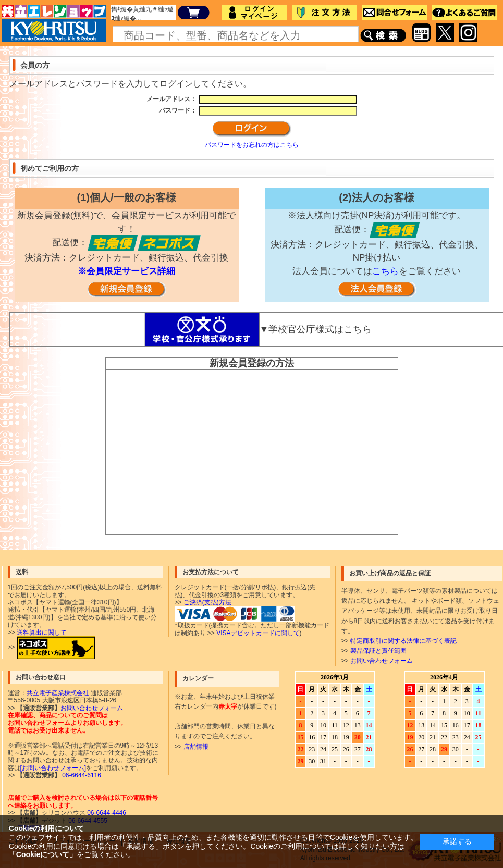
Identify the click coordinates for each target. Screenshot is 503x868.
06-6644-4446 (106, 813)
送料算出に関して (42, 633)
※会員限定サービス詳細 (126, 271)
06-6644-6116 (81, 775)
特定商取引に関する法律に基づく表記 (403, 641)
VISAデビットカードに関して (258, 633)
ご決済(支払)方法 (207, 602)
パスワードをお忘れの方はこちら (252, 145)
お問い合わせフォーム (382, 661)
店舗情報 (196, 747)
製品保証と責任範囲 (378, 651)
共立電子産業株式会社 (58, 693)
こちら (385, 271)
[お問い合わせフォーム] (53, 768)
